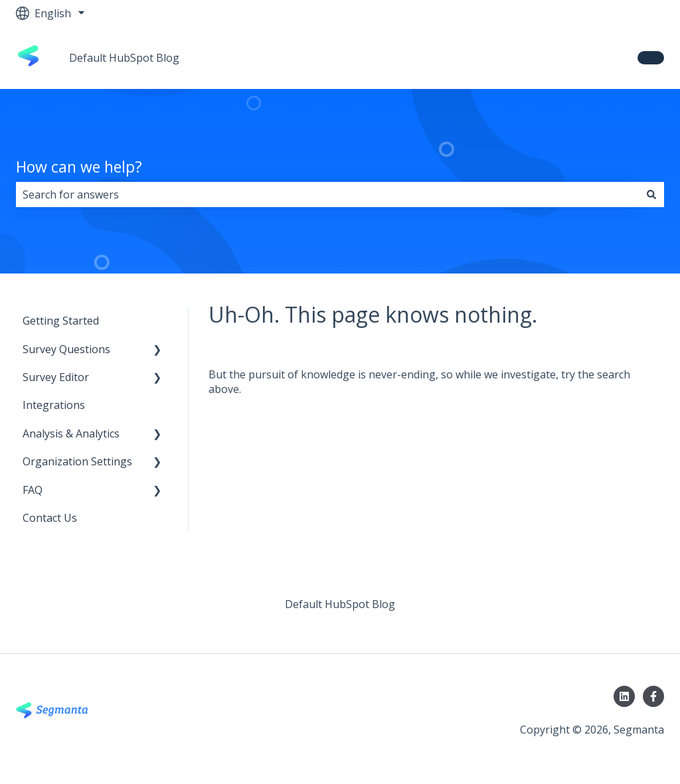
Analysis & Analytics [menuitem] (71, 433)
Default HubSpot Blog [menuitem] (340, 604)
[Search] (651, 195)
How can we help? (79, 167)
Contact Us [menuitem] (50, 518)
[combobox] (327, 195)
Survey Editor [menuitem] (56, 377)
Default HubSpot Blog (124, 58)
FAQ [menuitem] (33, 490)
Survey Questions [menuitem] (66, 349)
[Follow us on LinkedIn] (624, 696)
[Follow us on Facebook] (653, 696)
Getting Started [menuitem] (61, 321)
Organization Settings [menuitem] (77, 461)
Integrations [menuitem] (54, 405)
